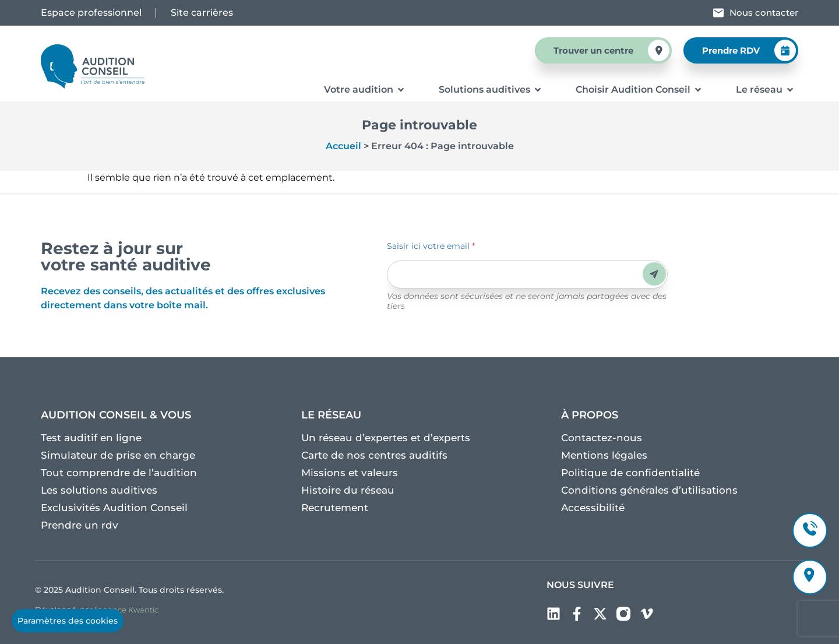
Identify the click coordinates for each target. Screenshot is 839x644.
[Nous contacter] (718, 13)
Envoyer (654, 274)
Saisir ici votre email (431, 246)
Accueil (343, 146)
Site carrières (202, 13)
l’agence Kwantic (126, 610)
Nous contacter (764, 13)
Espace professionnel (91, 13)
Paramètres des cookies (68, 621)
